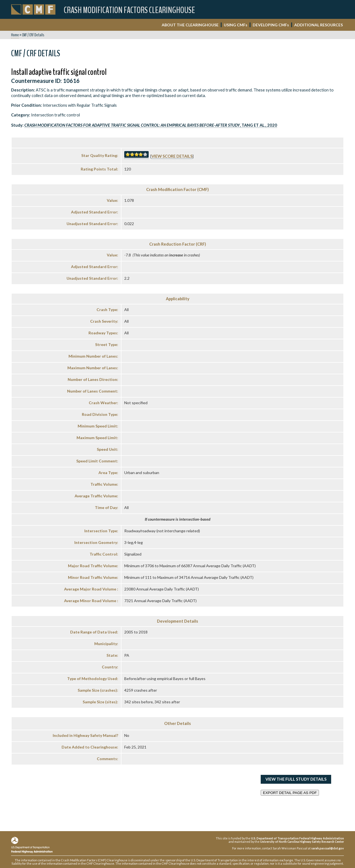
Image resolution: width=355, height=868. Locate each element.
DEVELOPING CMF (271, 25)
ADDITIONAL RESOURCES (319, 25)
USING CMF (236, 25)
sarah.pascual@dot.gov (328, 848)
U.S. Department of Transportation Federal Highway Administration (297, 838)
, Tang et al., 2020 (151, 125)
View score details (172, 156)
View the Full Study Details (296, 779)
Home (15, 35)
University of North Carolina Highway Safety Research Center (302, 842)
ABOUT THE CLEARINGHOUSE (190, 25)
